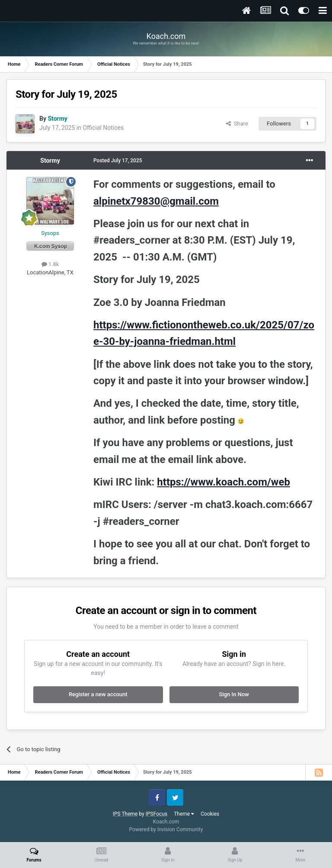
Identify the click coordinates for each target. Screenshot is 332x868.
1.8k (50, 264)
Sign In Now (234, 694)
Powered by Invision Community (166, 829)
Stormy (50, 161)
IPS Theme (125, 814)
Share (237, 124)
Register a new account (98, 694)
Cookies (210, 814)
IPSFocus (156, 814)
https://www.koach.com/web (223, 482)
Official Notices (103, 128)
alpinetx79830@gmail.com (156, 201)
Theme (184, 814)
